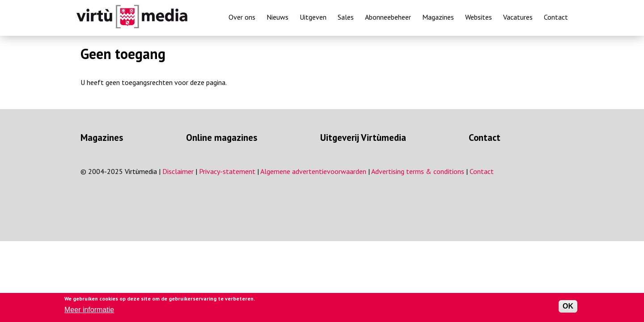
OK (568, 306)
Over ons (242, 17)
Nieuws (278, 17)
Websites (479, 17)
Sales (346, 17)
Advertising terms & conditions (418, 171)
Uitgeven (313, 17)
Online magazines (222, 138)
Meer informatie (89, 310)
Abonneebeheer (388, 17)
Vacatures (518, 17)
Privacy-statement (227, 171)
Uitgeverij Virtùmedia (363, 138)
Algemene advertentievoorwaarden (313, 171)
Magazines (438, 17)
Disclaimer (178, 171)
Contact (556, 17)
